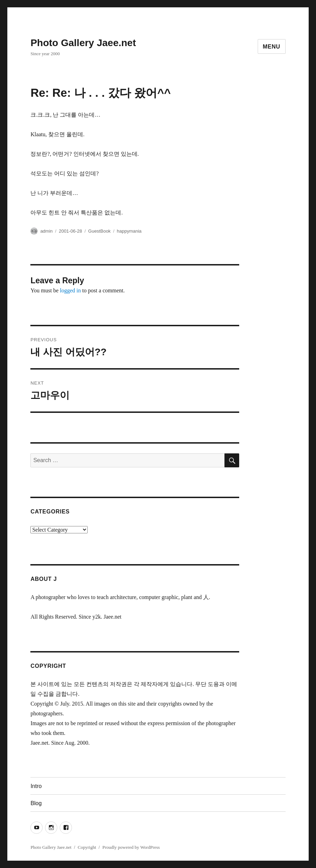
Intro (36, 786)
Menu (272, 47)
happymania (129, 231)
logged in (71, 290)
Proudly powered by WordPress (131, 847)
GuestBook (100, 231)
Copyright (87, 847)
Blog (36, 803)
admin (46, 231)
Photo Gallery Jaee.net (83, 43)
